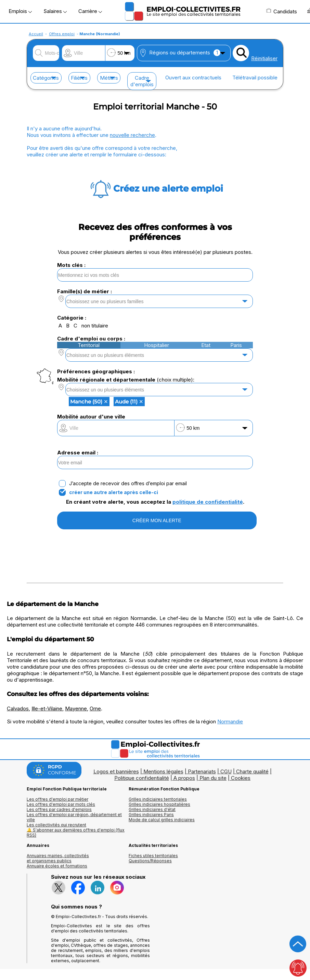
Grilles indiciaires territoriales (158, 799)
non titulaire (95, 326)
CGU (226, 771)
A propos (184, 778)
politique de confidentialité (208, 502)
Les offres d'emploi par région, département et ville (74, 817)
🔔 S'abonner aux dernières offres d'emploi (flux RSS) (76, 833)
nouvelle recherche (132, 135)
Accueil (36, 34)
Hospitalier (157, 345)
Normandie (230, 721)
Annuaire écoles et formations (57, 866)
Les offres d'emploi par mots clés (61, 804)
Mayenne (76, 708)
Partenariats (202, 771)
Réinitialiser (264, 58)
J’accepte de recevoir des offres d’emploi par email (128, 483)
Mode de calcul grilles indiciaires (162, 820)
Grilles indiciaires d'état (152, 809)
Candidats (282, 11)
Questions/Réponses (150, 861)
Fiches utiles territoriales (153, 856)
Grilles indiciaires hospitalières (159, 804)
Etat (206, 345)
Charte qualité (252, 771)
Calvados (18, 708)
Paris (236, 345)
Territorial (89, 345)
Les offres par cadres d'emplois (59, 809)
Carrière (90, 11)
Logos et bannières (116, 771)
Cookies (241, 778)
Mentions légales (163, 771)
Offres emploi (62, 34)
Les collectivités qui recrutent (56, 825)
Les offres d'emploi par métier (57, 799)
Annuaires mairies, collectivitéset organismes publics (58, 858)
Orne (95, 708)
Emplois (20, 11)
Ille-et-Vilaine (47, 708)
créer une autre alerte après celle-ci (114, 492)
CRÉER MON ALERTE (157, 520)
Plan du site (213, 778)
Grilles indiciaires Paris (151, 815)
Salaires (55, 11)
